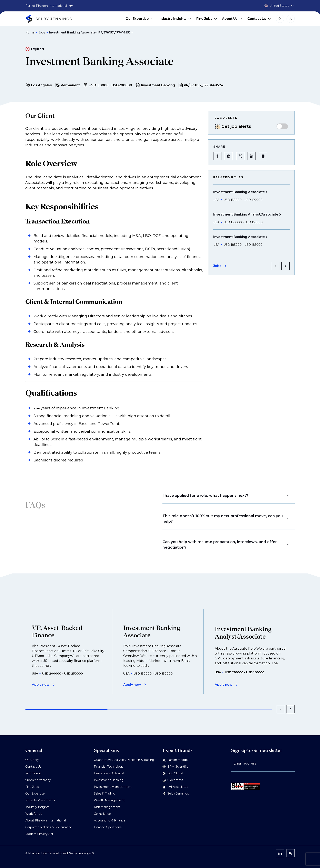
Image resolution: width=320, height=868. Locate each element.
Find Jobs (207, 19)
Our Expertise (140, 19)
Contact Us (259, 19)
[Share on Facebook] (217, 156)
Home (30, 32)
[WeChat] (291, 853)
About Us (232, 19)
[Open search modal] (280, 19)
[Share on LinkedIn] (252, 156)
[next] (286, 266)
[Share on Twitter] (240, 156)
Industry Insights (175, 19)
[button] (263, 156)
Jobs (42, 32)
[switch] (282, 126)
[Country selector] (274, 6)
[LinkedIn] (280, 853)
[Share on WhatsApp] (229, 156)
